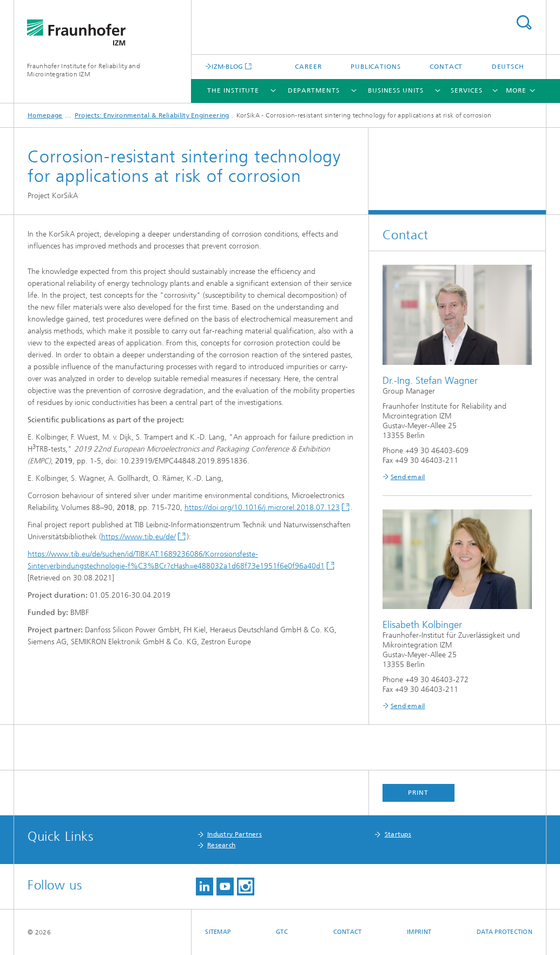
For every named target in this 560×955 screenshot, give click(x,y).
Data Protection (505, 932)
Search (524, 22)
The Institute (233, 90)
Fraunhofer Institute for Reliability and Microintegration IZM (84, 70)
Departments (314, 90)
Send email (408, 477)
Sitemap (218, 932)
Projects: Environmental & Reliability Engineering (152, 115)
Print (418, 793)
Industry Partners (235, 834)
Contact (446, 67)
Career (308, 67)
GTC (282, 932)
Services (466, 90)
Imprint (419, 932)
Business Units (396, 90)
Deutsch (508, 67)
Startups (398, 834)
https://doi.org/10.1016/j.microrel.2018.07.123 (262, 508)
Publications (376, 67)
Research (221, 845)
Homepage (45, 115)
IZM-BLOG (227, 66)
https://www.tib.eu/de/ (139, 537)
